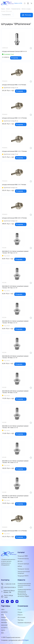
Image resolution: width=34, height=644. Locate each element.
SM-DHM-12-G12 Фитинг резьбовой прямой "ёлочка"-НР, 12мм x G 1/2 (15, 427)
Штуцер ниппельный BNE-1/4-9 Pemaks (14, 85)
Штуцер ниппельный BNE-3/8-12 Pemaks (14, 218)
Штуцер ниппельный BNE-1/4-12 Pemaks (14, 531)
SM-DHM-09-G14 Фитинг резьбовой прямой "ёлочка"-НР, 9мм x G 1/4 (15, 322)
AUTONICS (4, 628)
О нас (19, 610)
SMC (2, 633)
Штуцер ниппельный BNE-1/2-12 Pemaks (14, 118)
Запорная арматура (23, 564)
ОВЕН (3, 610)
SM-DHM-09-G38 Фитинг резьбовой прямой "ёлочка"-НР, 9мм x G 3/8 (15, 392)
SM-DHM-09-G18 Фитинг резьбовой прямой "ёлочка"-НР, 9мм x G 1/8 (15, 357)
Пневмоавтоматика (23, 559)
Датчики (20, 561)
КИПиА (20, 566)
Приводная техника (23, 569)
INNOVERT (4, 623)
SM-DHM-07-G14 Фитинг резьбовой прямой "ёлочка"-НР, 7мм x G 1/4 (15, 252)
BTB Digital (25, 640)
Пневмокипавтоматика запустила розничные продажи (24, 585)
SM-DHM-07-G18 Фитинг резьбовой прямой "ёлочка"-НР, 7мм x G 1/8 (15, 287)
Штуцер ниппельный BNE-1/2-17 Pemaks (14, 151)
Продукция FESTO (23, 576)
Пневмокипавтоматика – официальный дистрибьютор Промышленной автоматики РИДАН (25, 593)
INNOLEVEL (4, 620)
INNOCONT (4, 625)
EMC (2, 615)
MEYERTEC (4, 612)
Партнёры (21, 620)
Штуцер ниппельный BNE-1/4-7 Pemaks (14, 185)
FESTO (3, 630)
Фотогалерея (21, 617)
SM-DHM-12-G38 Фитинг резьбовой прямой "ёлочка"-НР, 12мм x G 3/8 (15, 497)
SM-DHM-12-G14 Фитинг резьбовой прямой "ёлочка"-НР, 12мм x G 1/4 (15, 462)
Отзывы (20, 612)
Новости (20, 615)
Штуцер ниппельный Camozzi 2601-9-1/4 (14, 52)
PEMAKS (4, 617)
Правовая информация (24, 623)
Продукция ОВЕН (23, 556)
